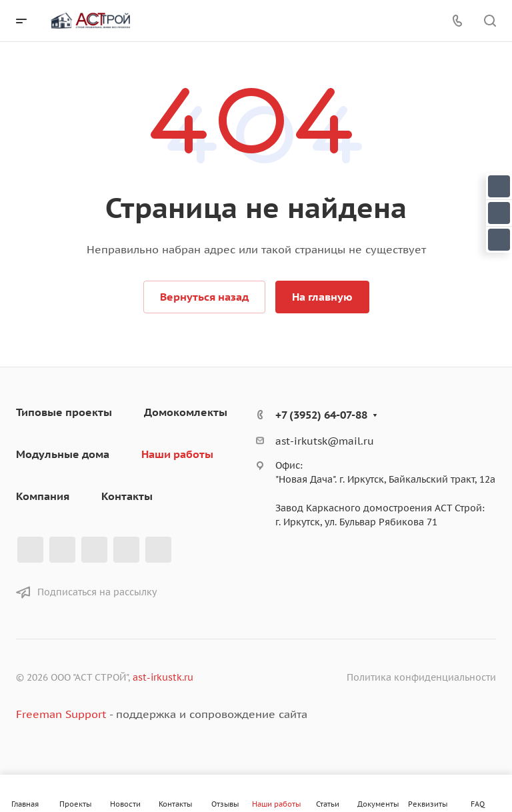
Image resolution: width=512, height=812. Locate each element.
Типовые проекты (64, 412)
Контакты (127, 496)
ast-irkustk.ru (163, 677)
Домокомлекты (186, 412)
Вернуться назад (204, 297)
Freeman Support (61, 714)
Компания (43, 496)
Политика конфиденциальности (421, 677)
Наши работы (177, 454)
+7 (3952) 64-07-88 (321, 415)
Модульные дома (63, 454)
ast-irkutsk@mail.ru (325, 441)
